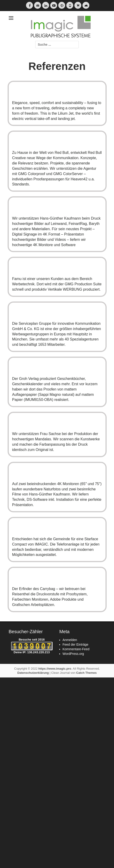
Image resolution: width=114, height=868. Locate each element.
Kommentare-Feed (76, 649)
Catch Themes (86, 673)
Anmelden (70, 640)
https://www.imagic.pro (55, 669)
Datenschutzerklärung (33, 673)
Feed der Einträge (76, 644)
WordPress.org (73, 654)
